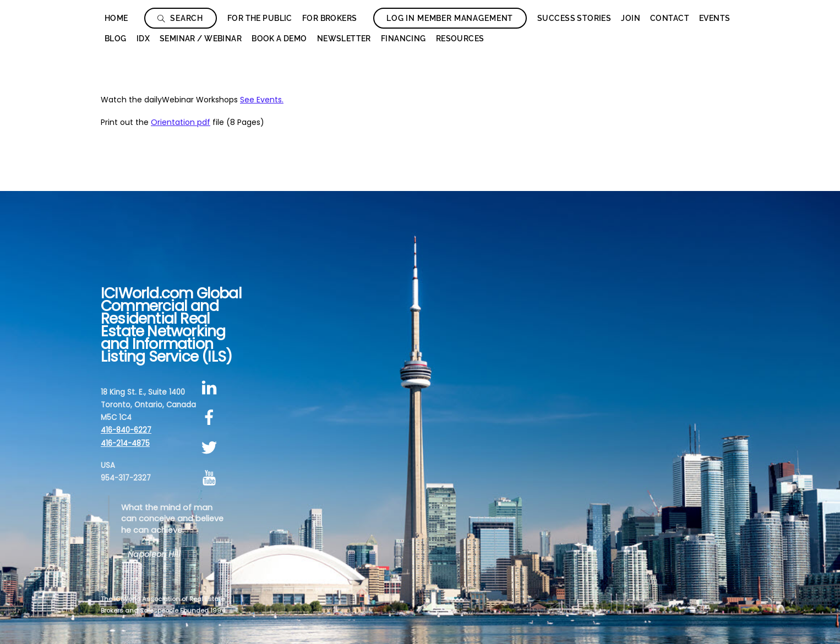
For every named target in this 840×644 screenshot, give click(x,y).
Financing (403, 39)
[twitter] (211, 448)
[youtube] (211, 478)
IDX (143, 39)
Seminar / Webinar (201, 39)
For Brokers (330, 18)
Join (631, 18)
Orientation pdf (181, 122)
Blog (116, 39)
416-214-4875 (125, 443)
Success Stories (574, 18)
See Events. (262, 100)
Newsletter (344, 39)
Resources (460, 39)
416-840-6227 (126, 430)
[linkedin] (211, 388)
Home (116, 18)
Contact (670, 18)
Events (715, 18)
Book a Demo (279, 39)
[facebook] (211, 418)
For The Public (260, 18)
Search (180, 18)
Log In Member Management (450, 18)
